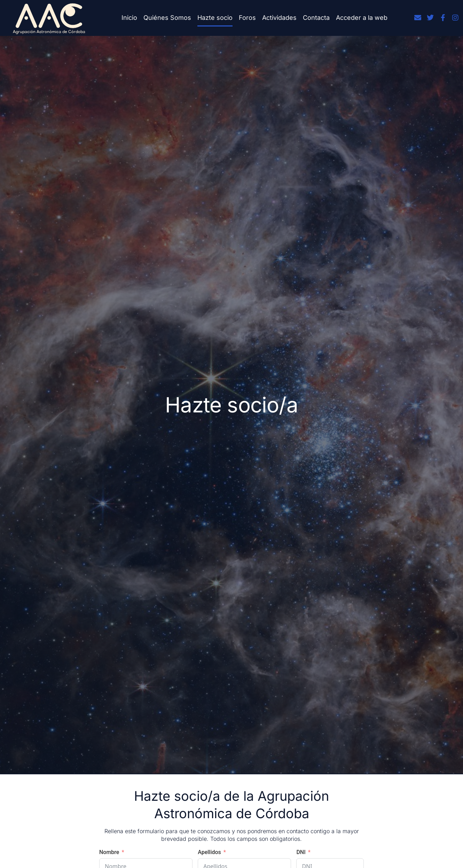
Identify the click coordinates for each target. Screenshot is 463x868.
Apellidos (209, 852)
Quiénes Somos (167, 18)
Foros (247, 18)
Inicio (129, 18)
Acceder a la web (362, 18)
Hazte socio (215, 18)
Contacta (316, 18)
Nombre (109, 852)
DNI (301, 852)
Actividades (279, 18)
